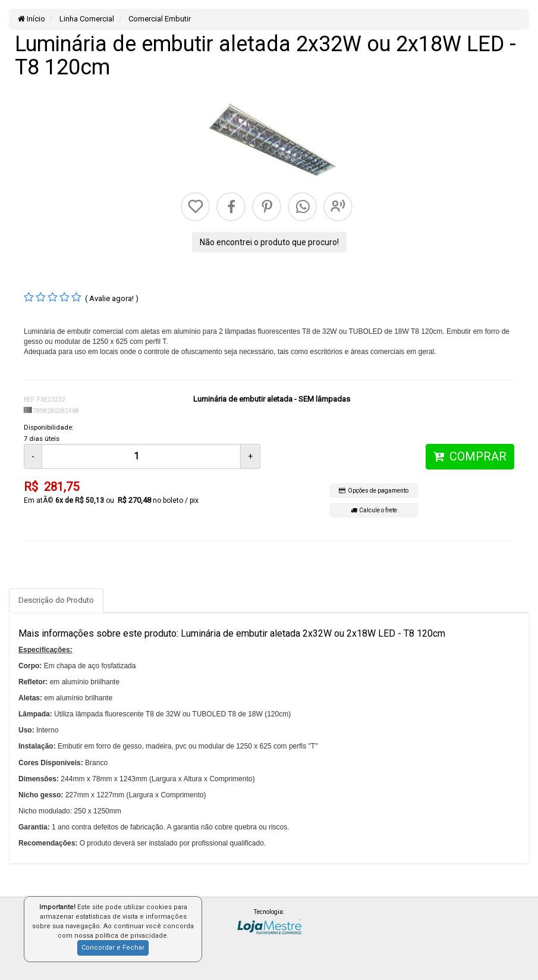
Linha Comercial (86, 19)
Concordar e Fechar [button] (113, 948)
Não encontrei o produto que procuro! (269, 242)
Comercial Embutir (159, 19)
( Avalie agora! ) (112, 298)
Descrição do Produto (56, 600)
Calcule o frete (374, 510)
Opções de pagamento (374, 491)
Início (32, 19)
